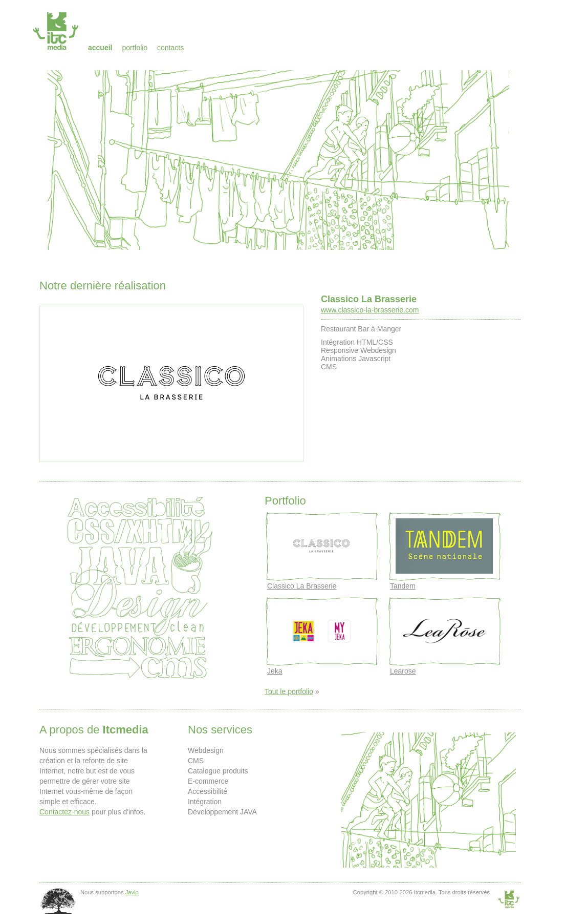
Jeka (275, 671)
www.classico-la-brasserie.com (370, 310)
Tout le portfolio (289, 691)
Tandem (403, 586)
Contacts (170, 48)
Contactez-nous (64, 812)
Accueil (100, 48)
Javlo (132, 892)
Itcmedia (57, 31)
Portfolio (135, 48)
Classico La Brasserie (369, 299)
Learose (403, 671)
